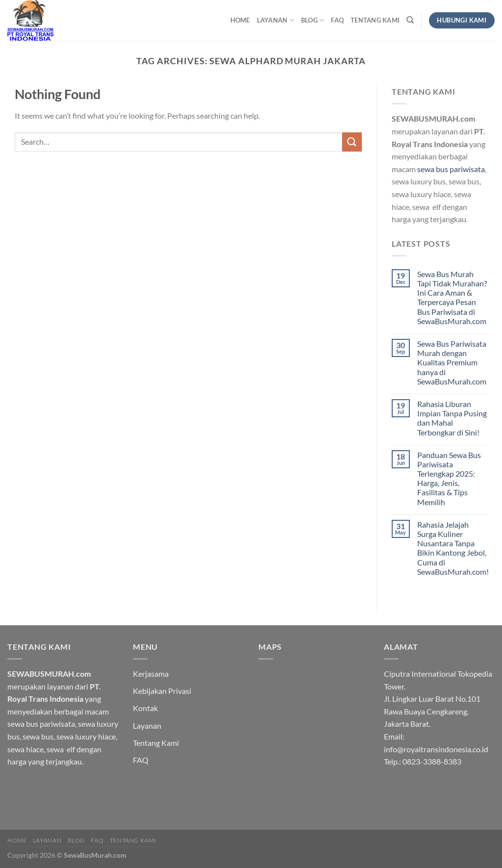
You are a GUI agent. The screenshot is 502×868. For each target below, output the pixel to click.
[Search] (410, 20)
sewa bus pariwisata (451, 169)
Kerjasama (151, 674)
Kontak (145, 708)
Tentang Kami (375, 20)
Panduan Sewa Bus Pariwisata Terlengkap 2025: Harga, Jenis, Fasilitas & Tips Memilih (449, 478)
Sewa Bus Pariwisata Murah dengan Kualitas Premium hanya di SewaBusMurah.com (452, 362)
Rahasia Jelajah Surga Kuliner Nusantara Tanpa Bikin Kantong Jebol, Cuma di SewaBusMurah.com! (453, 548)
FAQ (337, 20)
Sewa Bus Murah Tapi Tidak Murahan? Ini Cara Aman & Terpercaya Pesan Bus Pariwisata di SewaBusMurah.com (452, 297)
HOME (240, 20)
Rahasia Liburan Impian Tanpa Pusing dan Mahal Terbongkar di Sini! (452, 418)
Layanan (276, 20)
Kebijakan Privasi (162, 691)
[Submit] (352, 142)
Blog (313, 20)
